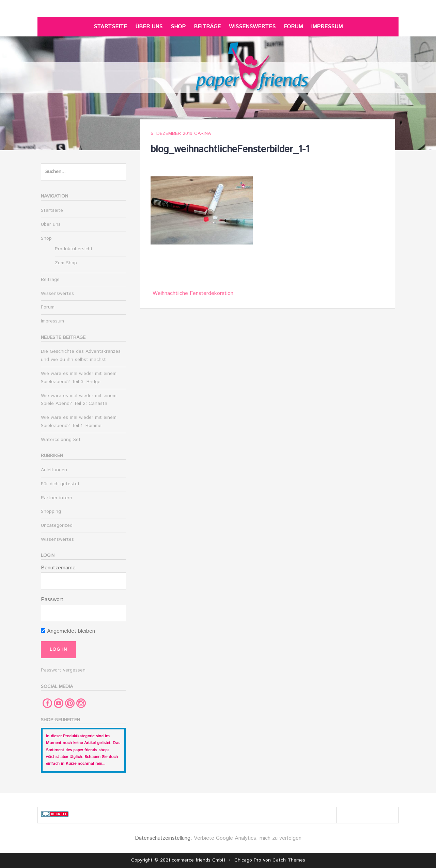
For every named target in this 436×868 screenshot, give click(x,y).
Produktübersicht (74, 249)
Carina (203, 133)
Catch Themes (289, 860)
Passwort (52, 599)
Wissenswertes (252, 27)
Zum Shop (66, 263)
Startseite (110, 27)
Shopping (51, 511)
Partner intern (57, 498)
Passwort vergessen (63, 670)
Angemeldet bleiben (68, 631)
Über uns (149, 27)
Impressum (327, 27)
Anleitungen (54, 470)
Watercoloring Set (61, 440)
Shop (178, 27)
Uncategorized (57, 525)
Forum (293, 27)
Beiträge (207, 27)
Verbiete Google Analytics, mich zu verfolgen (248, 838)
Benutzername (58, 568)
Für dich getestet (60, 484)
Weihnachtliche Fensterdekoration (193, 293)
